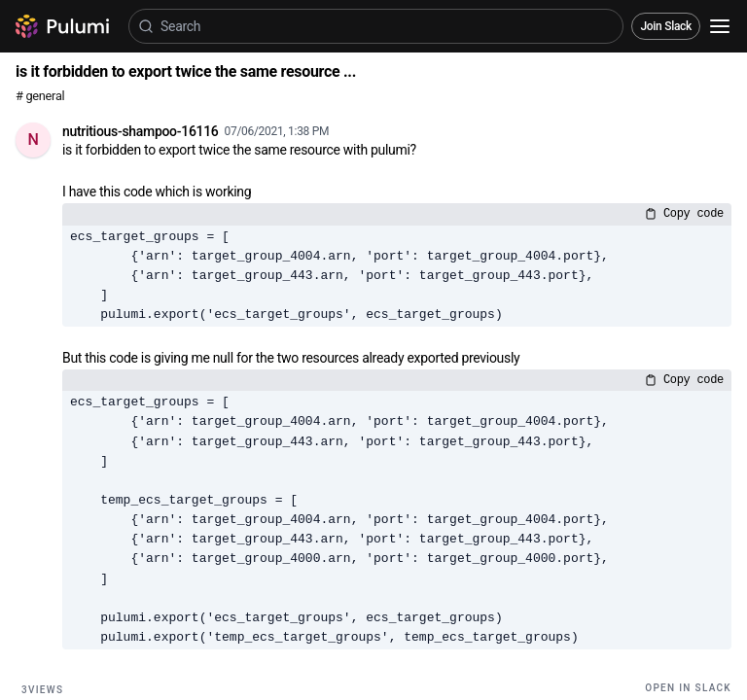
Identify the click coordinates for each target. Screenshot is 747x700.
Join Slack (666, 26)
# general (40, 96)
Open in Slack (688, 688)
